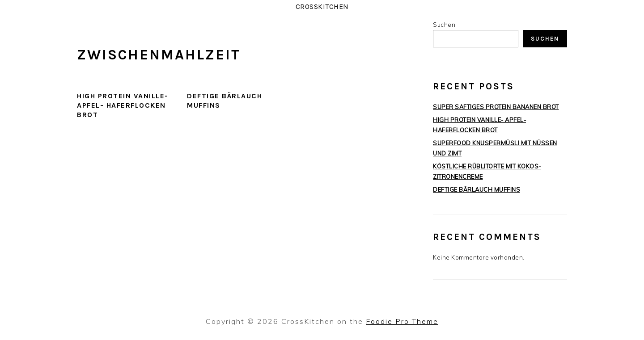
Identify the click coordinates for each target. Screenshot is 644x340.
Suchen (444, 25)
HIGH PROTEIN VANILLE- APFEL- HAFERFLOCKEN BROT (123, 105)
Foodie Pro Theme (402, 321)
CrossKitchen (322, 6)
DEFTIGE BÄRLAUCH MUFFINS (477, 189)
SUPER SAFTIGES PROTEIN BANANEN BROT (496, 107)
